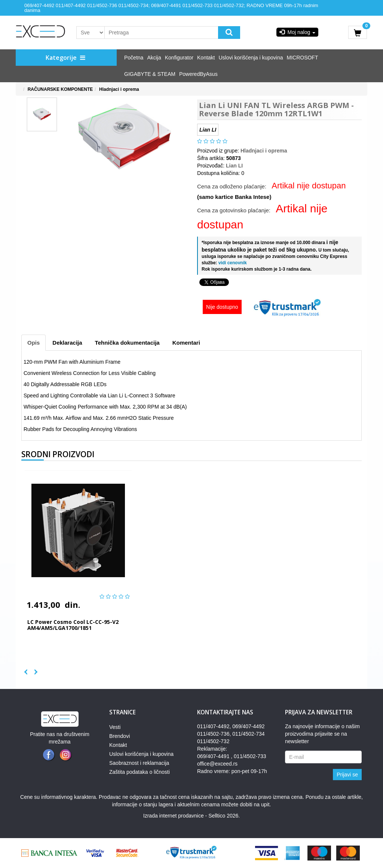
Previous (25, 670)
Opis (33, 343)
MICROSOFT (302, 58)
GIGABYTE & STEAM (150, 74)
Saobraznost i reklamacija (139, 763)
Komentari (186, 343)
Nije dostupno (222, 307)
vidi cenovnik (232, 263)
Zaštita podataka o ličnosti (140, 772)
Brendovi (120, 736)
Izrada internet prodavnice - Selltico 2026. (191, 816)
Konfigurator (179, 58)
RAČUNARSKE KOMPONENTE (60, 89)
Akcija (154, 58)
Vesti (115, 727)
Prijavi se (347, 775)
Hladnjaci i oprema (119, 89)
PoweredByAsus (198, 74)
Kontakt (206, 58)
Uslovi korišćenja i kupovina (251, 58)
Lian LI (234, 166)
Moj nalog (297, 32)
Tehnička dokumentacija (127, 343)
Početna (134, 58)
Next (33, 670)
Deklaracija (67, 343)
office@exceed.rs (217, 764)
